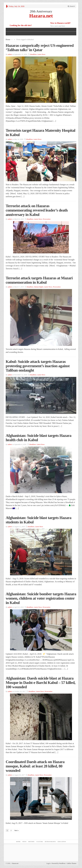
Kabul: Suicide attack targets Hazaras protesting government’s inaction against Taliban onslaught (38, 366)
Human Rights (39, 287)
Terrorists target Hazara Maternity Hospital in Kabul (40, 133)
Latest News (41, 54)
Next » (17, 831)
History (31, 842)
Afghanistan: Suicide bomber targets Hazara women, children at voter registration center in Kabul (41, 598)
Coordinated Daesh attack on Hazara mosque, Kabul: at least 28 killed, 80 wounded (35, 766)
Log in (48, 863)
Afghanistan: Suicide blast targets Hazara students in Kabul (39, 520)
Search (71, 6)
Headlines (34, 54)
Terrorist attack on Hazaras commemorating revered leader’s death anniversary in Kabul (37, 210)
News (24, 842)
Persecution (47, 219)
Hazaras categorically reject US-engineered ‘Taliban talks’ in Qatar (40, 48)
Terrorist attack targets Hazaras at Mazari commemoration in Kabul (39, 280)
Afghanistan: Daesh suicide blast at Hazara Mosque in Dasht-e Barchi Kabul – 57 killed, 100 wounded (41, 683)
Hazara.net (41, 16)
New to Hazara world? (60, 23)
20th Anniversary (41, 11)
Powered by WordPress (59, 863)
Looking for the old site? (21, 25)
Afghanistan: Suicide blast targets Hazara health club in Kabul (39, 438)
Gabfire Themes (72, 863)
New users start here (58, 26)
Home (8, 39)
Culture (40, 842)
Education (62, 842)
